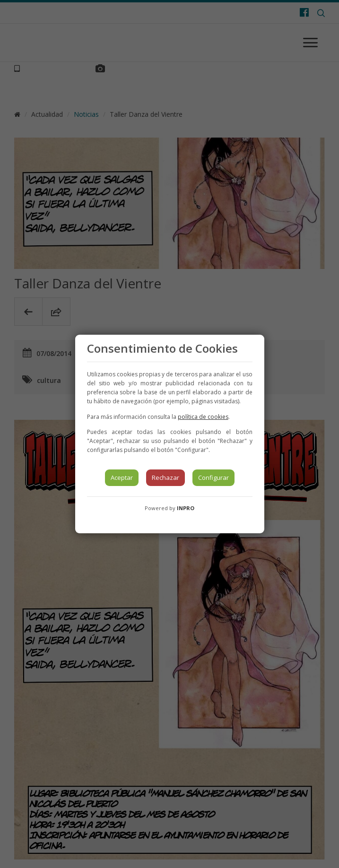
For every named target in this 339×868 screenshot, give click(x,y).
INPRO (186, 508)
